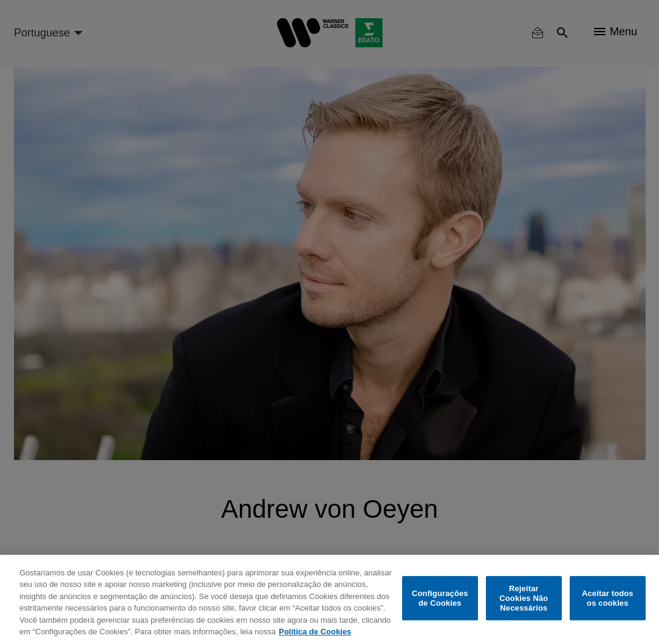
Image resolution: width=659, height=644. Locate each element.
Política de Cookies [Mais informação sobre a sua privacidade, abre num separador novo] (315, 632)
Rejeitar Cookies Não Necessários (524, 598)
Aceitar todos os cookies (608, 598)
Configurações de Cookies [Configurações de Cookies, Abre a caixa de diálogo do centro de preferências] (440, 598)
